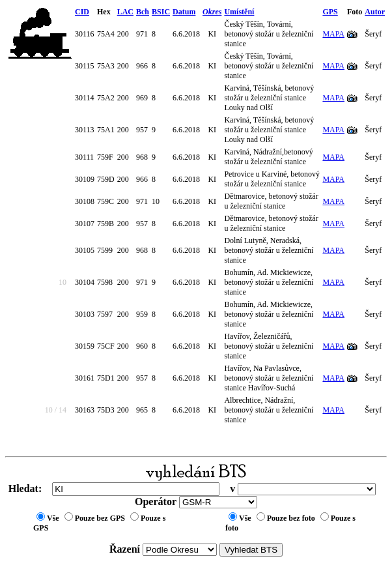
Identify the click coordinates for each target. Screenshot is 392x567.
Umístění (239, 12)
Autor (375, 12)
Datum (184, 12)
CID (82, 12)
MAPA (333, 34)
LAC (125, 12)
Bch (143, 12)
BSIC (161, 12)
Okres (212, 12)
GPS (330, 12)
